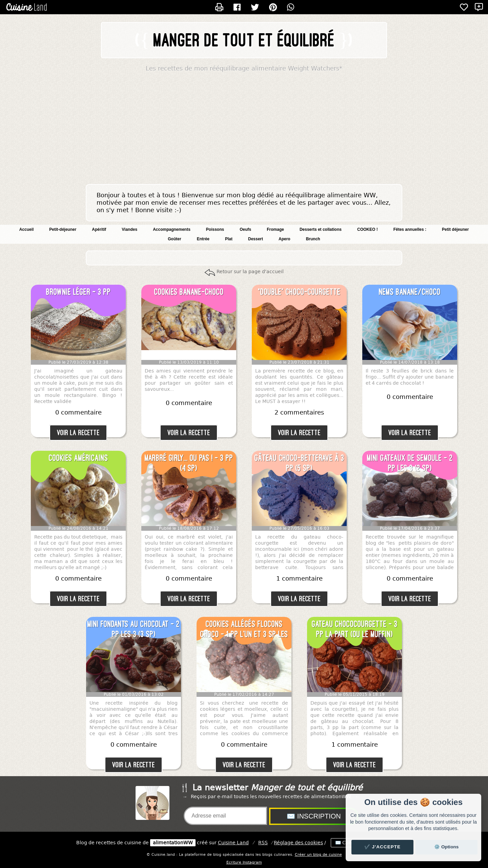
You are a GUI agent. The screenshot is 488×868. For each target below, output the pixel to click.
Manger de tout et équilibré (244, 40)
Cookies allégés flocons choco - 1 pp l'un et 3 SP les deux (244, 629)
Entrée (203, 239)
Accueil (27, 229)
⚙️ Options (446, 847)
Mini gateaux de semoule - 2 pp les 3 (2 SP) (410, 463)
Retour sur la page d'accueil (250, 272)
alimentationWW (173, 843)
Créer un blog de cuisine (318, 855)
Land (233, 843)
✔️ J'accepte (383, 847)
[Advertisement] (244, 130)
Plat (229, 239)
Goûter (174, 239)
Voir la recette (78, 433)
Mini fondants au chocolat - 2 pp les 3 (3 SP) (134, 629)
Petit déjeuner (455, 229)
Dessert (256, 239)
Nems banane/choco (410, 292)
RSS (263, 843)
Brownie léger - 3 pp (78, 292)
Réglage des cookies (298, 843)
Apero (284, 239)
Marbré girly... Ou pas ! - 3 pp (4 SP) (189, 463)
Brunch (313, 239)
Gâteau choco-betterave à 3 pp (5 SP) (299, 463)
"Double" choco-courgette (299, 292)
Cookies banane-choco (189, 292)
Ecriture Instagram (244, 862)
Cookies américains (78, 458)
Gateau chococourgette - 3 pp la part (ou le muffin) (355, 629)
